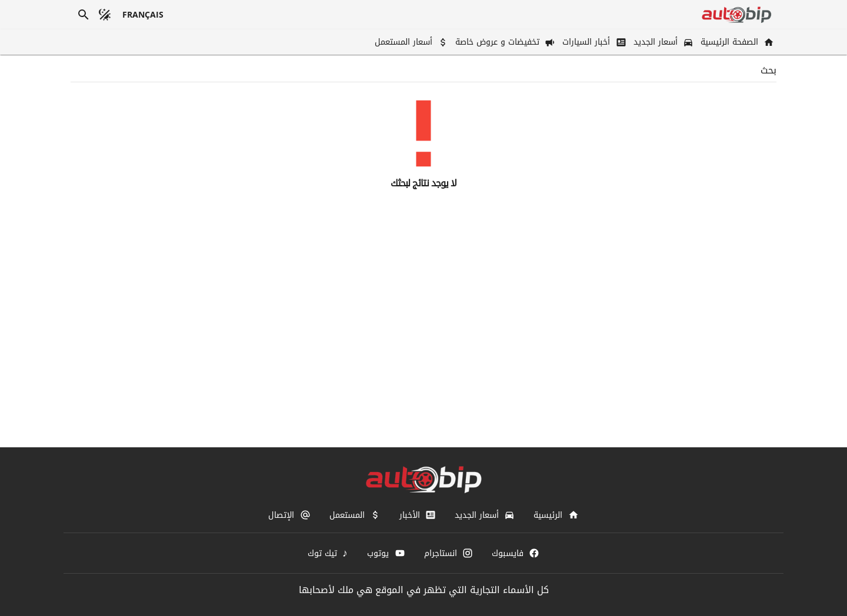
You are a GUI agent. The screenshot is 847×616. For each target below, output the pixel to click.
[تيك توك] (328, 553)
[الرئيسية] (556, 515)
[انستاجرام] (448, 553)
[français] (143, 15)
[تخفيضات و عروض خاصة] (504, 42)
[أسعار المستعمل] (410, 42)
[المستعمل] (355, 515)
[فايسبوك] (516, 553)
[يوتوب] (386, 553)
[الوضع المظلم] (105, 15)
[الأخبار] (418, 515)
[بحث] (84, 15)
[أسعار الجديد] (662, 42)
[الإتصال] (289, 515)
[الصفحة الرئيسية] (736, 42)
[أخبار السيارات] (593, 42)
